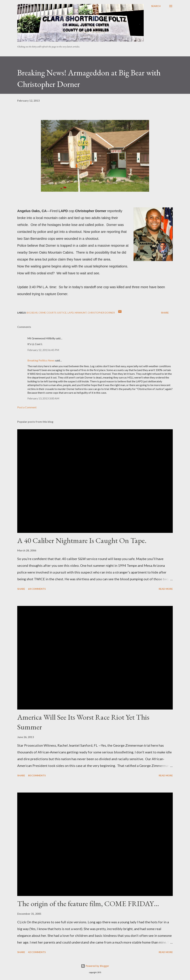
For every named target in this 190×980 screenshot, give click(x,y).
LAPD (71, 313)
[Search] (156, 6)
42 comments (37, 952)
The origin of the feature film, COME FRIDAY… (88, 903)
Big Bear (32, 313)
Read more (166, 589)
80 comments (37, 775)
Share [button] (165, 313)
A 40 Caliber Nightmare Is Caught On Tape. (82, 540)
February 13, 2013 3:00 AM (43, 398)
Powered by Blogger (95, 966)
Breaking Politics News (41, 360)
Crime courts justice (53, 313)
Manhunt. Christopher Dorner (95, 313)
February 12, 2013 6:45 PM (43, 350)
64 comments (37, 589)
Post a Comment (27, 407)
